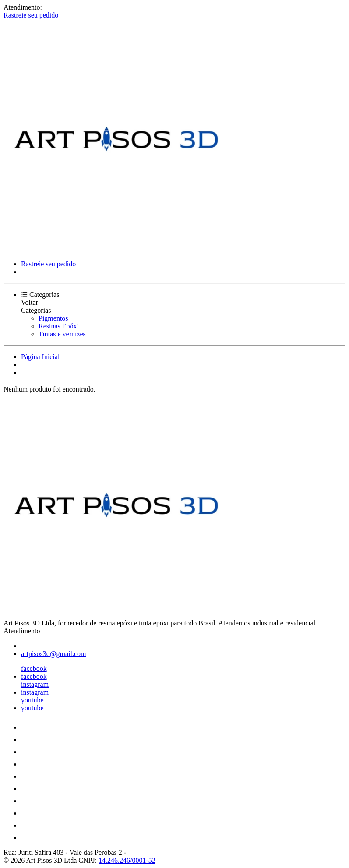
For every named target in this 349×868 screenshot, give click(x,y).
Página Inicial (40, 357)
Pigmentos (53, 318)
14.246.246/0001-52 (127, 860)
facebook (34, 669)
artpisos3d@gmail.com (54, 654)
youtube (32, 700)
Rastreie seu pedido (31, 15)
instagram (35, 684)
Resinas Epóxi (59, 326)
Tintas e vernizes (62, 334)
